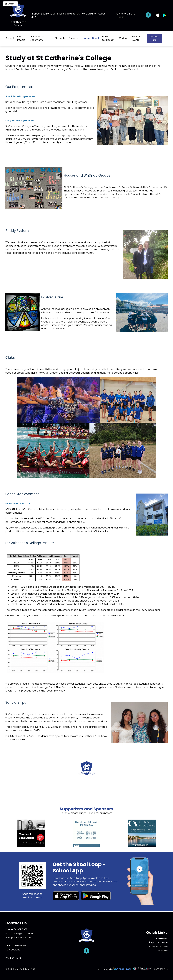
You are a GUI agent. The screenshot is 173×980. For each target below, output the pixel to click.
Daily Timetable (158, 947)
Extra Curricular (108, 38)
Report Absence (158, 942)
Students (60, 38)
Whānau (123, 38)
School (10, 38)
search (166, 38)
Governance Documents (37, 38)
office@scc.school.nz (24, 934)
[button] (10, 4)
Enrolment (75, 38)
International (91, 38)
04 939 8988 (21, 929)
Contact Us (154, 38)
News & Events (136, 38)
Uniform (163, 951)
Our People (21, 38)
